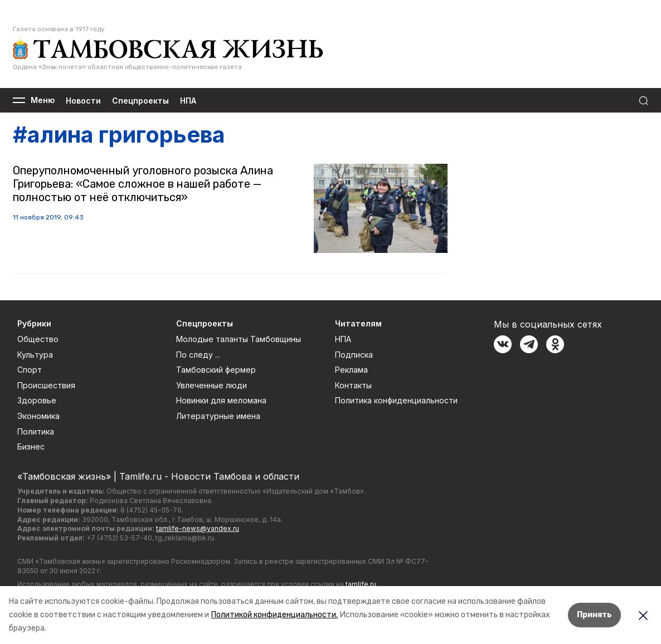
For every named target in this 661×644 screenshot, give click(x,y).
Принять (594, 615)
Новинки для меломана (221, 400)
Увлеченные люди (212, 385)
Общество (38, 339)
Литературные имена (218, 416)
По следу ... (198, 355)
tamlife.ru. (362, 584)
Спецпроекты (140, 101)
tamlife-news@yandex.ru (198, 528)
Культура (35, 355)
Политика (36, 431)
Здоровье (37, 400)
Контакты (353, 385)
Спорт (30, 370)
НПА (188, 101)
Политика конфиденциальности (396, 400)
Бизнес (31, 447)
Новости (83, 101)
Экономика (38, 416)
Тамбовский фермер (216, 370)
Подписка (354, 355)
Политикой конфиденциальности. (274, 615)
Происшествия (46, 385)
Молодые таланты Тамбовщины (239, 339)
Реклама (351, 370)
